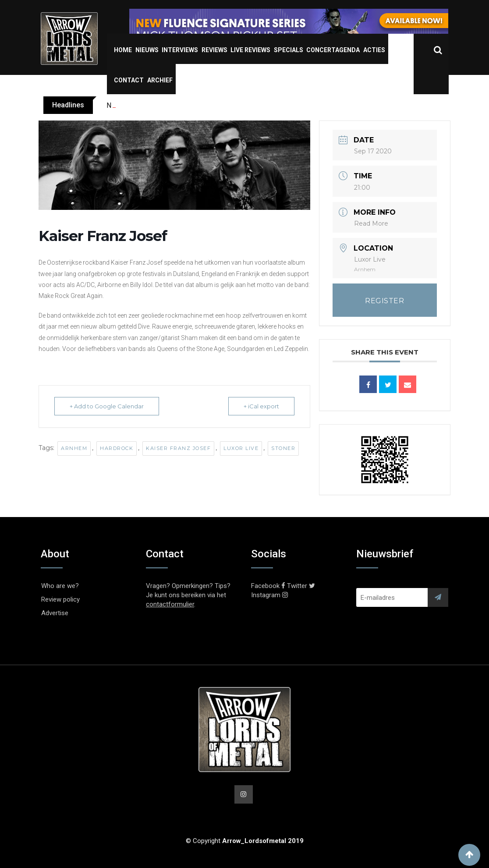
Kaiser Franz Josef (178, 448)
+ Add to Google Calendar (107, 406)
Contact (129, 80)
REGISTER (384, 301)
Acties (374, 50)
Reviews (214, 50)
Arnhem (74, 448)
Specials (289, 50)
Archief (160, 80)
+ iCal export (261, 406)
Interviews (180, 50)
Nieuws (147, 50)
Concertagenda (333, 50)
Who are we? (60, 586)
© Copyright (245, 841)
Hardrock (117, 448)
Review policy (60, 599)
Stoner (283, 448)
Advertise (55, 613)
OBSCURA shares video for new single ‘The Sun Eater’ (189, 105)
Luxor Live (241, 448)
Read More (371, 223)
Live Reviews (250, 50)
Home (123, 50)
